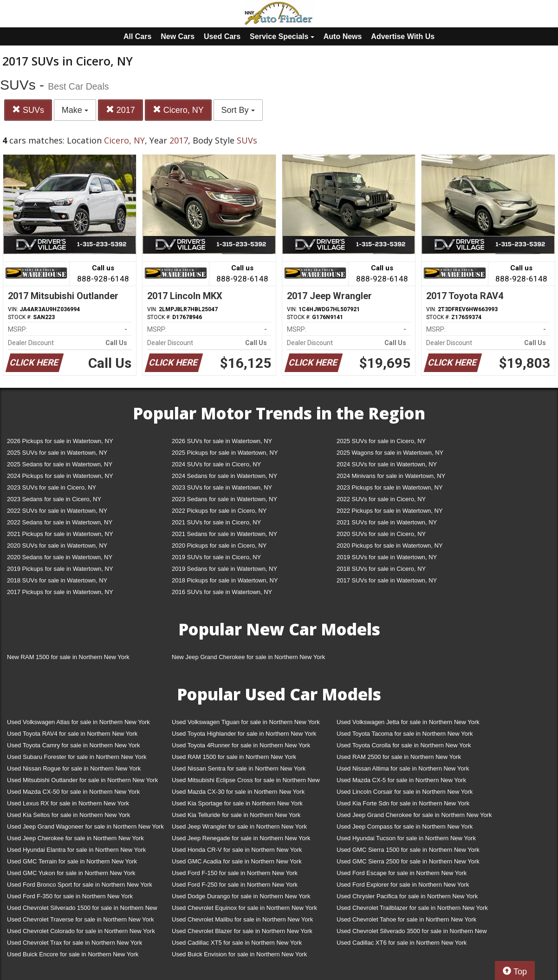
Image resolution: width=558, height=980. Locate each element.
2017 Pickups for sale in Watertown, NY (60, 592)
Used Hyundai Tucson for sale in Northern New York (406, 838)
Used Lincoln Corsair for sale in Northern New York (405, 792)
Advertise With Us (403, 36)
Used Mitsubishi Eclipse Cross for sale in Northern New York (246, 782)
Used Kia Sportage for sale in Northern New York (237, 803)
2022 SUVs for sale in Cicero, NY (381, 499)
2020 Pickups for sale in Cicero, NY (219, 546)
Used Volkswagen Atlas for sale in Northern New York (78, 722)
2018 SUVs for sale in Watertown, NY (57, 580)
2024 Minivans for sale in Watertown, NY (391, 476)
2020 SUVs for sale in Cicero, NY (381, 534)
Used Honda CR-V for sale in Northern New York (237, 850)
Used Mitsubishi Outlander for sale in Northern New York (82, 780)
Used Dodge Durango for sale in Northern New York (241, 896)
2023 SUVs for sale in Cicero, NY (52, 487)
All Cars (137, 36)
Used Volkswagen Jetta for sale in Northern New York (408, 722)
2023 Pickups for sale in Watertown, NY (390, 487)
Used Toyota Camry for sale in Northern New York (74, 745)
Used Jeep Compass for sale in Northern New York (405, 826)
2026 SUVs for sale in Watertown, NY (222, 441)
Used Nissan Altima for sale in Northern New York (403, 768)
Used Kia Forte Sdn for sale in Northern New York (403, 803)
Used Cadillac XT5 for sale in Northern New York (237, 943)
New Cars (178, 36)
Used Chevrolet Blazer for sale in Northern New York (242, 931)
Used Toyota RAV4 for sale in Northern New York (72, 734)
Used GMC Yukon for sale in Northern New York (71, 873)
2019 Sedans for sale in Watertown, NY (224, 569)
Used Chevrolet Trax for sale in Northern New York (75, 943)
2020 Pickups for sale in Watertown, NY (390, 546)
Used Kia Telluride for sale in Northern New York (236, 815)
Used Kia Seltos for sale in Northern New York (68, 815)
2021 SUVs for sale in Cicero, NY (216, 522)
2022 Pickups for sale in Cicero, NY (219, 511)
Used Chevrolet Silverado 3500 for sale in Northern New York (412, 933)
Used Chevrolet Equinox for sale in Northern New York (244, 908)
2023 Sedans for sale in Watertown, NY (224, 499)
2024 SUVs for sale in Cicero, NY (216, 464)
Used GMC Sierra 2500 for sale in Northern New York (408, 861)
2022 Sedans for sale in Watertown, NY (60, 522)
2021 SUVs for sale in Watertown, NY (387, 522)
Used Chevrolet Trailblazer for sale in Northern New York (412, 908)
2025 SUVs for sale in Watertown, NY (57, 453)
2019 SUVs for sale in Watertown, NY (387, 557)
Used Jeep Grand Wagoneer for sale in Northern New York (85, 826)
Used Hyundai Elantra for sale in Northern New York (76, 850)
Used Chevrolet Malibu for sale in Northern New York (242, 919)
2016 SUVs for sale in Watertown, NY (222, 592)
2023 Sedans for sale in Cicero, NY (54, 499)
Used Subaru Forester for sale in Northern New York (77, 757)
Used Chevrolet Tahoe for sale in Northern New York (406, 919)
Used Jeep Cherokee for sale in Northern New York (75, 838)
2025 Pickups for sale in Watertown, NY (225, 453)
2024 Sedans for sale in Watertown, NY (224, 476)
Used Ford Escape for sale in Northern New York (402, 873)
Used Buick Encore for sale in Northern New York (73, 954)
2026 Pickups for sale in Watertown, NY (60, 441)
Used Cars (222, 36)
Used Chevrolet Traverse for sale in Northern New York (80, 919)
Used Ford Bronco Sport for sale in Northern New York (80, 885)
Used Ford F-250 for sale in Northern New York (235, 885)
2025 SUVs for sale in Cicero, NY (381, 441)
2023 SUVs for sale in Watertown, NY (222, 487)
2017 (120, 110)
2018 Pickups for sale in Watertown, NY (225, 580)
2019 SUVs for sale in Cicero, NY (216, 557)
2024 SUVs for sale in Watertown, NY (387, 464)
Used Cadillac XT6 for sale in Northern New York (402, 943)
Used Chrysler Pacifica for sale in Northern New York (407, 896)
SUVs (28, 110)
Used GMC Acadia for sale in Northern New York (237, 861)
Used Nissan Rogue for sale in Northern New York (74, 768)
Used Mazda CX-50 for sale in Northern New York (73, 792)
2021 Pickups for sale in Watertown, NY (60, 534)
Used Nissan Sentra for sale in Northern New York (239, 768)
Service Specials (282, 36)
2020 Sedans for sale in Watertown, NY (60, 557)
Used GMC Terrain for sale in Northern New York (72, 861)
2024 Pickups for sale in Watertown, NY (60, 476)
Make (75, 110)
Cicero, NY (178, 110)
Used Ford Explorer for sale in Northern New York (403, 885)
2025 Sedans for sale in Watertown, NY (60, 464)
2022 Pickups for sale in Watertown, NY (390, 511)
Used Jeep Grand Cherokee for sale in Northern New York (414, 815)
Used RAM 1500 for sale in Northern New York (234, 757)
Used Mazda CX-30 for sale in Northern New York (238, 792)
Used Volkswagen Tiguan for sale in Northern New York (246, 722)
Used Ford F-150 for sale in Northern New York (235, 873)
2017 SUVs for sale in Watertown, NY (387, 580)
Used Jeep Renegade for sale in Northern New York (241, 838)
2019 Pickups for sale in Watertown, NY (60, 569)
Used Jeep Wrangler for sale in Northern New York (239, 826)
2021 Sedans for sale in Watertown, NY (224, 534)
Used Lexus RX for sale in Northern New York (68, 803)
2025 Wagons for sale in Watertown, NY (390, 453)
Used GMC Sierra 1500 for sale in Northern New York (408, 850)
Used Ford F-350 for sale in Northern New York (70, 896)
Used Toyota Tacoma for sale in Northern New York (405, 734)
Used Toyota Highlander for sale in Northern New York (244, 734)
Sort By (238, 110)
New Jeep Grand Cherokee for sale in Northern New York (248, 657)
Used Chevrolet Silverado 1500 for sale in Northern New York (82, 910)
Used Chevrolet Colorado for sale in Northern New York (81, 931)
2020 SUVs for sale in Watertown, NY (57, 546)
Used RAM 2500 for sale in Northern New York (399, 757)
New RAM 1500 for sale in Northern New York (68, 657)
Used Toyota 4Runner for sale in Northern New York (241, 745)
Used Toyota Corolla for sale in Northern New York (404, 745)
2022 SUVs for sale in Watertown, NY (57, 511)
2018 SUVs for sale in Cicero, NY (381, 569)
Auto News (343, 36)
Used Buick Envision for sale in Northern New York (239, 954)
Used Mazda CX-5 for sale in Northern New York (401, 780)
